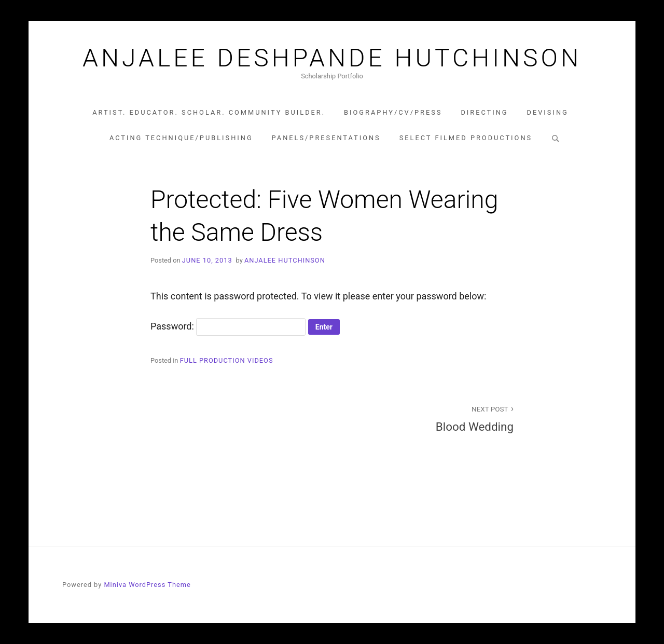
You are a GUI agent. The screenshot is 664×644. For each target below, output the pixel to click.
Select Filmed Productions (466, 138)
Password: (228, 326)
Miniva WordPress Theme (147, 585)
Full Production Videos (227, 360)
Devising (548, 112)
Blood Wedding (428, 418)
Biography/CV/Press (393, 112)
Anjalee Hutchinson (285, 260)
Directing (484, 112)
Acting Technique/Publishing (181, 138)
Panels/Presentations (326, 138)
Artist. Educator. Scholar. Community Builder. (209, 112)
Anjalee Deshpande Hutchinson (332, 58)
